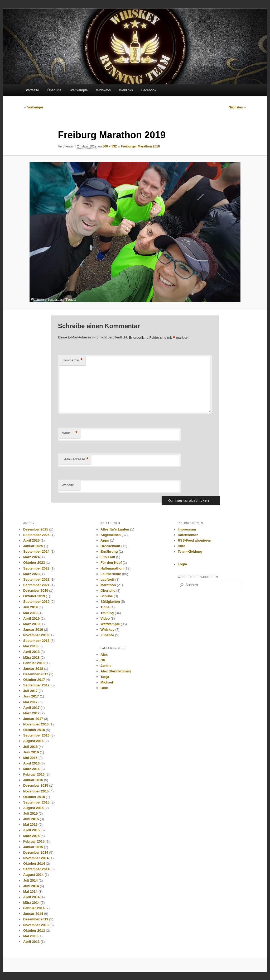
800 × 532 (110, 146)
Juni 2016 (31, 752)
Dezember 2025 (36, 529)
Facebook (149, 90)
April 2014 (31, 897)
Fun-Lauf (108, 557)
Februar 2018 (34, 663)
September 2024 (36, 551)
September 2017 (36, 685)
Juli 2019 (30, 607)
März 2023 (31, 574)
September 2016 (36, 735)
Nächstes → (238, 107)
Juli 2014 (30, 880)
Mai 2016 (30, 758)
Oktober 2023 (34, 563)
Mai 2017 (30, 702)
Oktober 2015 (34, 797)
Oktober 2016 (34, 730)
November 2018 (36, 635)
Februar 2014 (34, 908)
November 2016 (36, 724)
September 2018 (36, 641)
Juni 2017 (31, 696)
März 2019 (31, 624)
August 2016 (33, 741)
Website (68, 485)
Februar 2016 (34, 774)
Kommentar (72, 360)
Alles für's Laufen (115, 529)
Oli (103, 660)
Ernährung (109, 551)
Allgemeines (111, 535)
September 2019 (36, 602)
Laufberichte (111, 574)
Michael (107, 682)
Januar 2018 (33, 669)
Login (182, 564)
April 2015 (31, 830)
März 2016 (31, 769)
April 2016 (31, 763)
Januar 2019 (33, 630)
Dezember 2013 (36, 919)
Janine (106, 666)
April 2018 (31, 652)
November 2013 (36, 925)
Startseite (32, 90)
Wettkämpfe (79, 90)
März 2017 (31, 713)
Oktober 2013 (34, 931)
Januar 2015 (33, 847)
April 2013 (31, 942)
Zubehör (107, 635)
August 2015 (33, 808)
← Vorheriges (33, 107)
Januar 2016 (33, 780)
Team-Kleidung (190, 551)
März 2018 (31, 658)
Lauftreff (107, 579)
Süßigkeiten (110, 602)
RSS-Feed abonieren (194, 540)
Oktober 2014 (34, 864)
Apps (105, 540)
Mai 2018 (30, 646)
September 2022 (36, 579)
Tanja (105, 677)
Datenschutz (188, 535)
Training (107, 613)
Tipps (105, 607)
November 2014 (36, 858)
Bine (104, 688)
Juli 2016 (30, 747)
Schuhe (107, 596)
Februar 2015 (34, 841)
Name (70, 433)
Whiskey (107, 630)
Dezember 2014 (36, 852)
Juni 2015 (31, 819)
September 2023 (36, 568)
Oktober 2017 (34, 680)
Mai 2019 (30, 613)
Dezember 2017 (36, 674)
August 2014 (33, 875)
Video (105, 618)
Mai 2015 (30, 824)
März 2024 (31, 557)
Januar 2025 (33, 546)
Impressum (187, 529)
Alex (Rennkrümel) (116, 671)
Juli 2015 (30, 813)
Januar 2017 (33, 719)
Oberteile (108, 591)
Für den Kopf (111, 563)
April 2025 (31, 540)
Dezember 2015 (36, 785)
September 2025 (36, 535)
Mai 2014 (30, 891)
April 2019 (31, 618)
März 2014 (31, 903)
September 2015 (36, 802)
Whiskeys (103, 90)
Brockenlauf (110, 546)
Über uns (54, 90)
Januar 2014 (33, 914)
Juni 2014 (31, 886)
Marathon (108, 585)
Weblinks (126, 90)
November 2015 (36, 791)
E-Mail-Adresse (75, 459)
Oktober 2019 (34, 596)
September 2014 (36, 869)
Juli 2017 (30, 691)
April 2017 (31, 708)
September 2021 (36, 585)
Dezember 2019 (36, 591)
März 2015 (31, 836)
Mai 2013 (30, 936)
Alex (104, 655)
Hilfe (181, 546)
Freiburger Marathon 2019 (140, 146)
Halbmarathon (112, 568)
